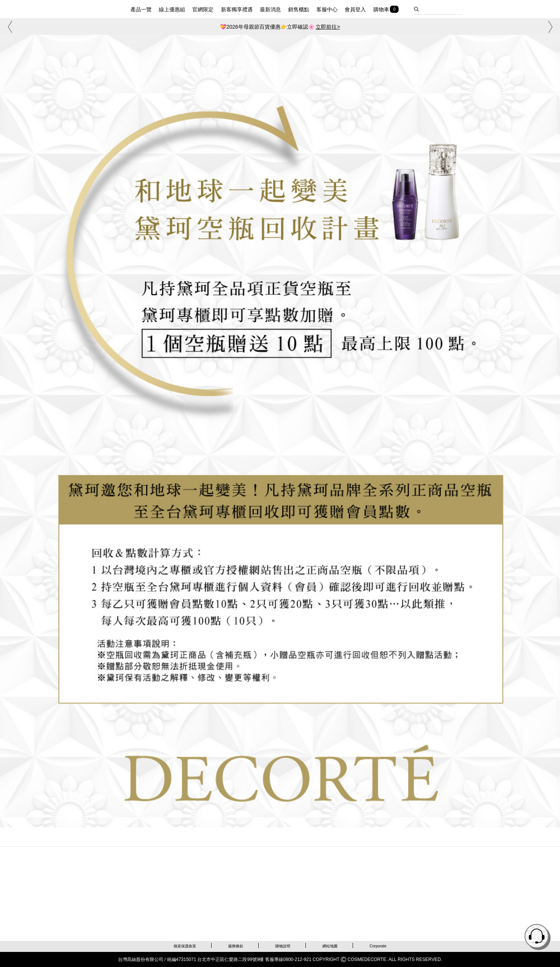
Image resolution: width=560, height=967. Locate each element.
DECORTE (91, 8)
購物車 (381, 10)
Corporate (378, 946)
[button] (9, 27)
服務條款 (236, 946)
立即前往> (328, 27)
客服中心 (327, 10)
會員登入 (355, 10)
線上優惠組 (172, 10)
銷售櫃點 (299, 10)
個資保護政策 (185, 946)
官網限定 (203, 10)
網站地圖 (330, 946)
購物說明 (283, 946)
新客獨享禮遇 (237, 10)
